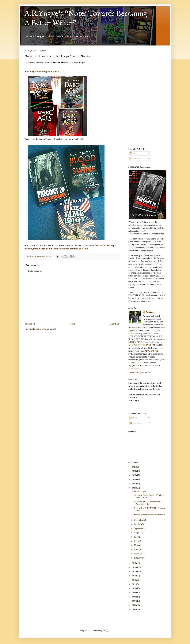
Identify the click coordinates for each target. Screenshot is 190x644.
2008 (134, 597)
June (136, 541)
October (138, 524)
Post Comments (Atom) (46, 329)
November (139, 520)
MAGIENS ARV (152, 351)
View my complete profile (139, 372)
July (136, 537)
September (139, 528)
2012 (134, 580)
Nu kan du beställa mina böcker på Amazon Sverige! (148, 503)
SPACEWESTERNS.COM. (144, 345)
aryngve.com (134, 365)
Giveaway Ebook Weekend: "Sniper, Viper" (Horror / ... (149, 496)
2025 (134, 467)
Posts (134, 153)
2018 (134, 567)
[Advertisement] (72, 297)
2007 (134, 601)
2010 (134, 588)
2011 (134, 584)
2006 (134, 605)
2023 (134, 475)
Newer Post (30, 324)
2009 (134, 592)
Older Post (114, 324)
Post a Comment (35, 271)
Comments (136, 159)
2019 (134, 563)
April (136, 549)
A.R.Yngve (151, 312)
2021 (134, 484)
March (137, 554)
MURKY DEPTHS (136, 342)
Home (72, 324)
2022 (134, 480)
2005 (134, 609)
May (136, 545)
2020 (134, 488)
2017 (134, 572)
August (137, 533)
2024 (134, 471)
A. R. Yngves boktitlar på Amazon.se (42, 72)
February (138, 558)
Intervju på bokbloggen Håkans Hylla (149, 515)
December (139, 492)
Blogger (106, 631)
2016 (134, 576)
